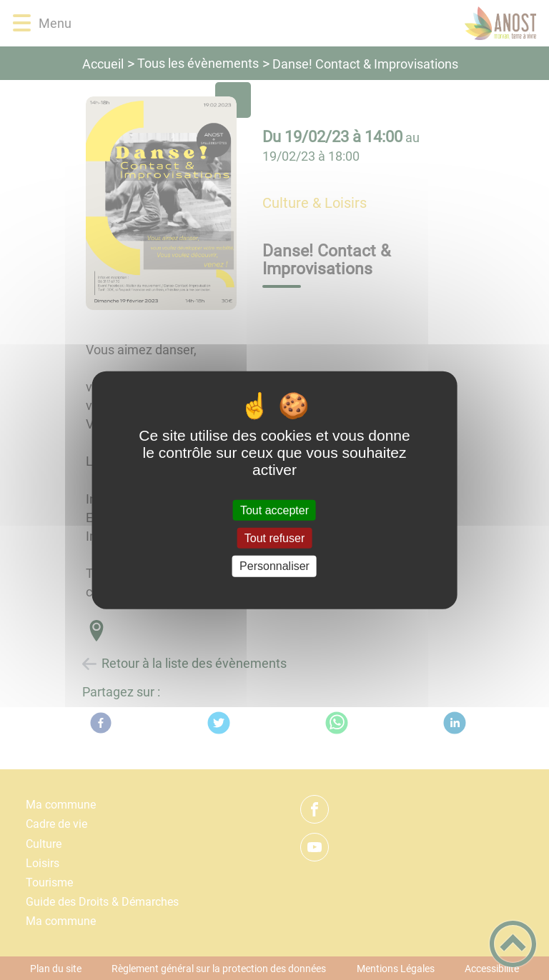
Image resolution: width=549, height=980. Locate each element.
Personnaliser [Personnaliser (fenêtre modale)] (274, 566)
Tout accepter (274, 510)
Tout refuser (274, 538)
